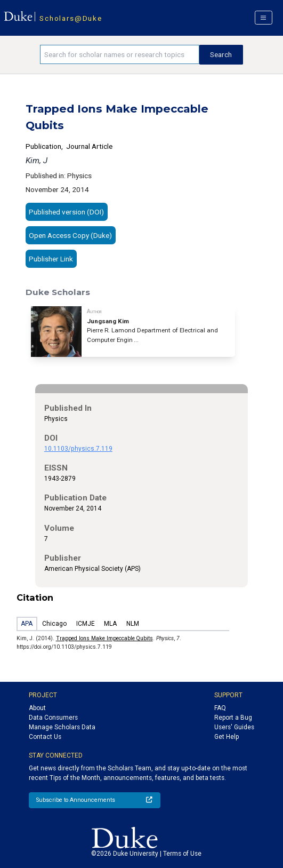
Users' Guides (234, 727)
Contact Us (45, 737)
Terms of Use (182, 854)
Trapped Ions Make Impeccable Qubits (104, 638)
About (37, 708)
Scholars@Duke (71, 18)
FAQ (220, 708)
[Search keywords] (120, 54)
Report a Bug (233, 718)
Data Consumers (53, 718)
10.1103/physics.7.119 (78, 449)
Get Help (227, 737)
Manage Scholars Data (62, 727)
